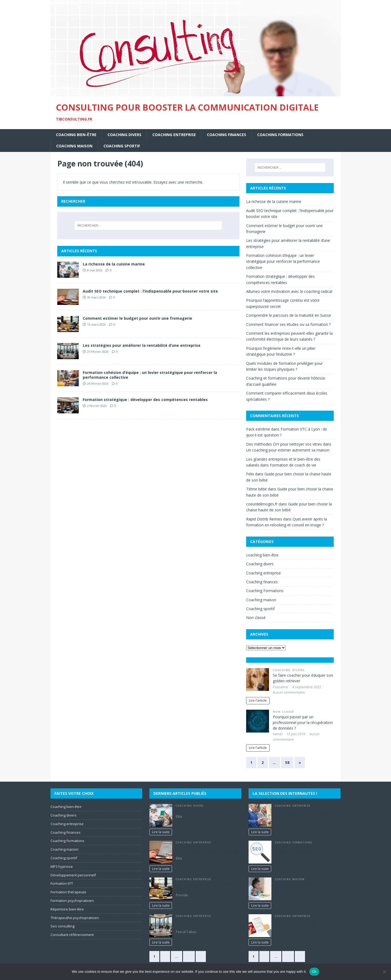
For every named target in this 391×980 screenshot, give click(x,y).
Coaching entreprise (174, 135)
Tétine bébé (257, 489)
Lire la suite (161, 832)
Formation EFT (62, 883)
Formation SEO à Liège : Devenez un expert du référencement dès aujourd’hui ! (304, 852)
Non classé (256, 617)
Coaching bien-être (66, 807)
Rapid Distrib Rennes (264, 519)
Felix (250, 474)
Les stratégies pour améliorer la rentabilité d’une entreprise (142, 345)
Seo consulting (62, 926)
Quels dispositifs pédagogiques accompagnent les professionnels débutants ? (303, 816)
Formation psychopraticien (72, 901)
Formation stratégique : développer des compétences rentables (145, 400)
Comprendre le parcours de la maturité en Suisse (289, 315)
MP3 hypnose (62, 866)
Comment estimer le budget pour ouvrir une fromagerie (137, 318)
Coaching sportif (122, 146)
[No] (384, 972)
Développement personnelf (73, 875)
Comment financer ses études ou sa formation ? (288, 324)
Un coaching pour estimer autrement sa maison (288, 450)
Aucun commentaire (289, 692)
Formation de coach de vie (293, 465)
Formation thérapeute (68, 892)
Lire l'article (258, 700)
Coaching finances (227, 135)
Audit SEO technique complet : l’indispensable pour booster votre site (150, 291)
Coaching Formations (280, 135)
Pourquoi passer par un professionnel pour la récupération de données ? (303, 722)
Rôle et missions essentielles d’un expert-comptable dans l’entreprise (304, 923)
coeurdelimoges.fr (262, 504)
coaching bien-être (76, 135)
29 (189, 956)
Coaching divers (124, 135)
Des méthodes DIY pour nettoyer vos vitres (284, 444)
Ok (314, 972)
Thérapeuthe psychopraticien (75, 918)
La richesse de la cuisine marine (114, 264)
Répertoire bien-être (67, 909)
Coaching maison (74, 146)
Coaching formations (67, 841)
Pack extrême (258, 429)
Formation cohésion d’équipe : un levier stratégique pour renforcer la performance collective (150, 375)
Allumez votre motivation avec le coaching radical (289, 291)
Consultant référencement (72, 935)
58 (287, 762)
